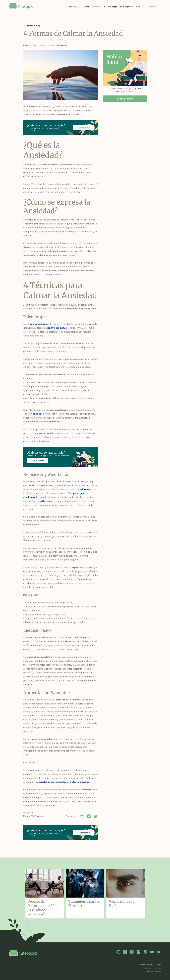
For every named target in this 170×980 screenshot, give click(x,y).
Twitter (159, 952)
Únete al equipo (111, 7)
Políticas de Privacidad (153, 972)
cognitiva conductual (56, 328)
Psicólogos (97, 7)
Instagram (118, 952)
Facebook (132, 952)
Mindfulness (84, 489)
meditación (44, 501)
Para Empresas (127, 7)
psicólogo (38, 414)
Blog (138, 7)
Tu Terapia (21, 7)
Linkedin (125, 952)
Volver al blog (33, 26)
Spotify (145, 952)
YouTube (152, 952)
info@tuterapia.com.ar (150, 964)
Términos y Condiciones (153, 968)
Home (26, 45)
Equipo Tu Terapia (33, 816)
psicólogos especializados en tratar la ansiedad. (64, 782)
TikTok (139, 952)
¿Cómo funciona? (74, 7)
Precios (86, 7)
